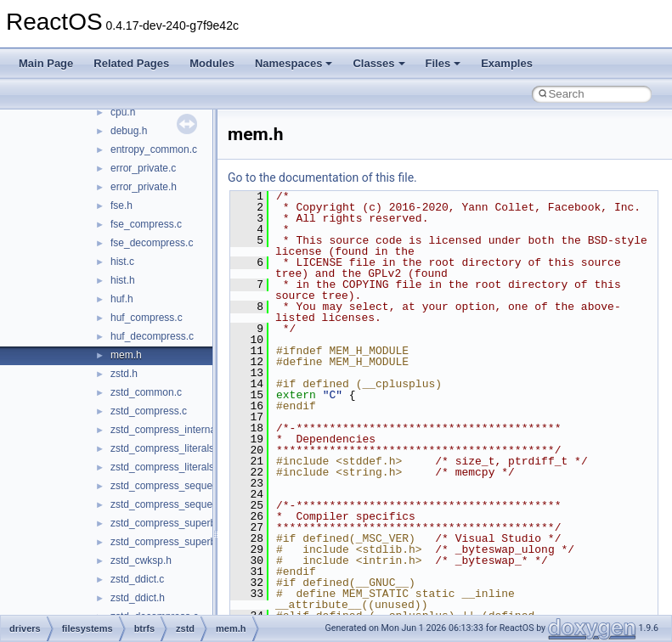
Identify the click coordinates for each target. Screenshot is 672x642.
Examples (507, 63)
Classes (378, 63)
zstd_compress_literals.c (166, 448)
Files (443, 63)
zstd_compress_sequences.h (176, 504)
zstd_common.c (146, 392)
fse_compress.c (146, 224)
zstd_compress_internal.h (169, 430)
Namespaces (294, 63)
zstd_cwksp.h (141, 560)
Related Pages (131, 63)
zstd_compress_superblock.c (176, 523)
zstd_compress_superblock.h (176, 542)
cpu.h (123, 112)
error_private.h (144, 187)
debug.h (129, 131)
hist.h (123, 280)
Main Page (46, 63)
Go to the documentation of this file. (322, 177)
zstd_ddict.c (137, 579)
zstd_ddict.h (138, 598)
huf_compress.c (147, 318)
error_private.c (143, 168)
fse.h (121, 206)
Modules (212, 63)
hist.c (122, 262)
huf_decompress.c (152, 336)
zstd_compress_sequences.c (176, 486)
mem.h (126, 355)
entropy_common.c (154, 149)
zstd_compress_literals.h (167, 467)
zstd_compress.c (149, 411)
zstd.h (124, 374)
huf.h (122, 299)
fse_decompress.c (152, 243)
